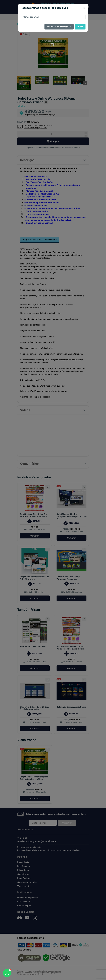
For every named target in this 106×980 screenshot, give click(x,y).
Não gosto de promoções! (59, 27)
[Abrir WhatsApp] (7, 973)
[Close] (84, 8)
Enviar (80, 27)
